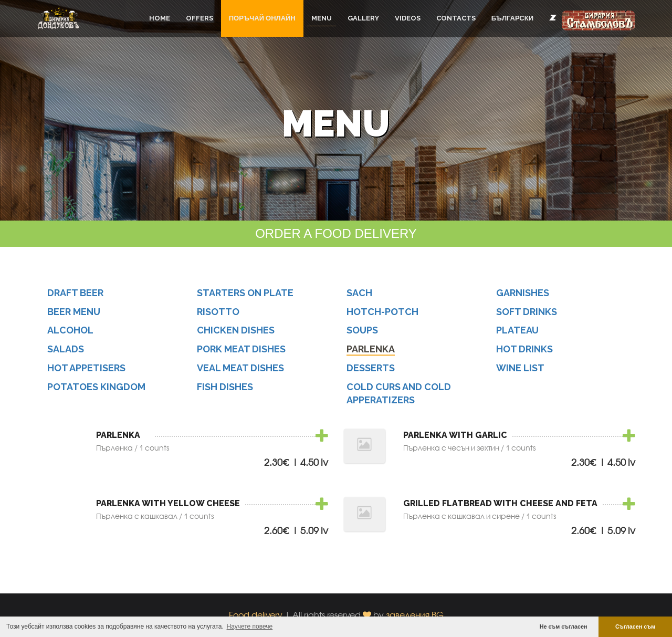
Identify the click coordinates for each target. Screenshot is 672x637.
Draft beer (75, 293)
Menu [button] (322, 18)
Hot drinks (524, 349)
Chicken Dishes (236, 330)
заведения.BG (415, 615)
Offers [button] (199, 18)
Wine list (520, 368)
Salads (66, 349)
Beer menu (74, 312)
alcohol (70, 330)
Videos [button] (408, 18)
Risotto (218, 312)
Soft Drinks (527, 312)
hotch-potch (382, 312)
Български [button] (512, 18)
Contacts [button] (456, 18)
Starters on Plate (245, 293)
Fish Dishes (225, 387)
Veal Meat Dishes (240, 368)
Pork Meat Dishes (241, 349)
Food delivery (256, 615)
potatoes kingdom (96, 387)
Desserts (371, 368)
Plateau (517, 330)
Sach (359, 293)
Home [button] (160, 18)
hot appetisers (86, 368)
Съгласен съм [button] (635, 626)
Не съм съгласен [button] (564, 626)
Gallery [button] (363, 18)
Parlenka (371, 349)
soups (362, 330)
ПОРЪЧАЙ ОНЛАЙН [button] (262, 18)
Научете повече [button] (250, 626)
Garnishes (523, 293)
